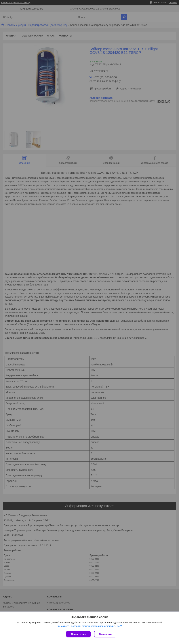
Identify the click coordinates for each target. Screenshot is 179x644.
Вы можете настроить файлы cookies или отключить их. (88, 626)
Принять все (78, 634)
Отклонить (105, 634)
